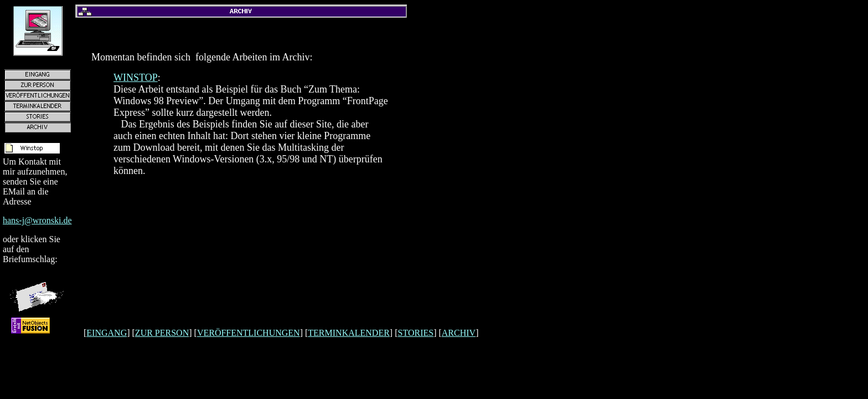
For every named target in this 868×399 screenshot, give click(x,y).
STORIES (416, 333)
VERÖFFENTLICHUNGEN (249, 333)
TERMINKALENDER (349, 333)
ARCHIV (459, 333)
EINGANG (107, 333)
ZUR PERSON (162, 333)
